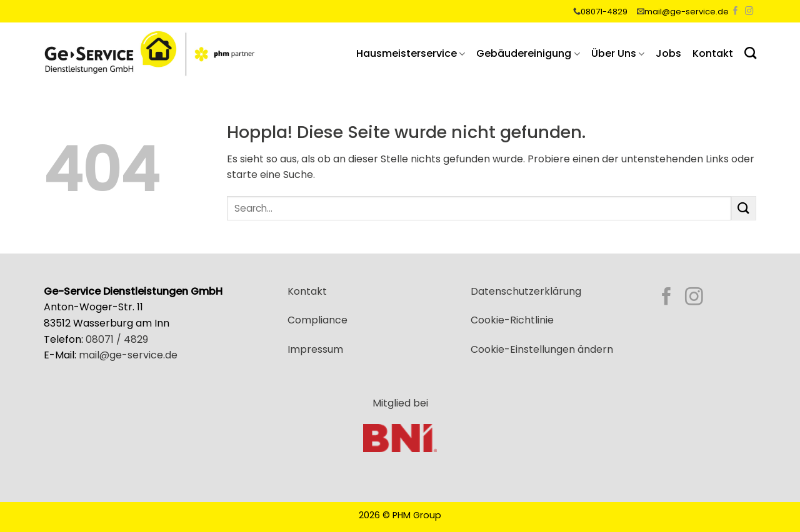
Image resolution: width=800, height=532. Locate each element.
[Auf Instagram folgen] (749, 12)
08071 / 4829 (117, 339)
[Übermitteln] (744, 208)
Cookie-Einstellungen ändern (542, 349)
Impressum (315, 349)
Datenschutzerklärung (526, 291)
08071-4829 (604, 12)
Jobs (668, 53)
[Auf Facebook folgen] (736, 12)
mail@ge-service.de (687, 12)
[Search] (750, 53)
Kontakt (713, 53)
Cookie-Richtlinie (512, 320)
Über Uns (618, 53)
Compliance (317, 320)
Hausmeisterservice (411, 53)
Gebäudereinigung (528, 53)
